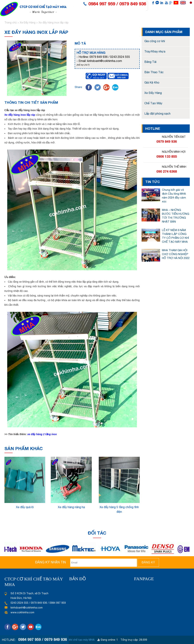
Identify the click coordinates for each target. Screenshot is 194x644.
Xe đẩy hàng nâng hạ (71, 507)
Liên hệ (171, 18)
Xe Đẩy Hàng (28, 23)
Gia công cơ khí (155, 41)
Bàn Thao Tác (154, 72)
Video (160, 18)
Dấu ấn (122, 18)
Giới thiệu (91, 18)
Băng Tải (150, 62)
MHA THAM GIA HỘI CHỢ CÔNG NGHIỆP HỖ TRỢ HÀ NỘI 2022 (176, 254)
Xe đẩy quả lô (25, 507)
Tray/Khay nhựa (155, 51)
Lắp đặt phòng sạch (157, 113)
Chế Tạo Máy (153, 103)
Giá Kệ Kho (152, 82)
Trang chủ (11, 23)
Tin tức (148, 18)
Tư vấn (135, 18)
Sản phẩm (107, 18)
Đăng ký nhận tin (50, 562)
